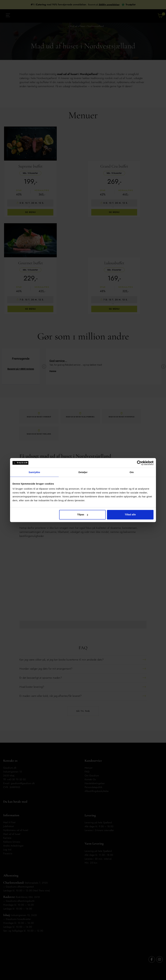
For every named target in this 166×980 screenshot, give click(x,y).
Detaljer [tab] (83, 472)
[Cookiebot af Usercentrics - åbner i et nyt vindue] (139, 463)
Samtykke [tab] (34, 472)
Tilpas (83, 514)
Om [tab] (132, 472)
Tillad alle (130, 514)
